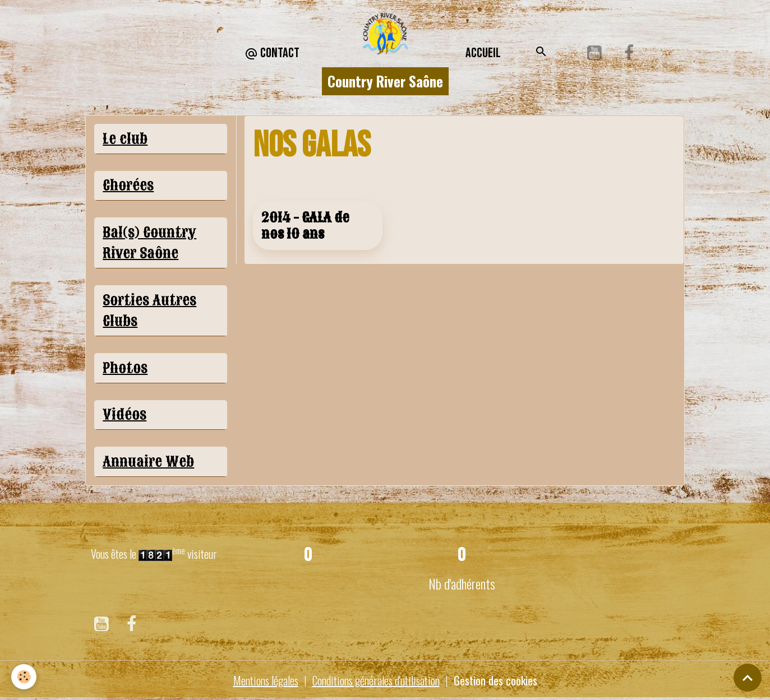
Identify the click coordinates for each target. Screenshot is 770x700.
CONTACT (272, 54)
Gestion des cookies (495, 680)
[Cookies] (24, 677)
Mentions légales (266, 680)
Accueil (483, 53)
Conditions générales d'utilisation (376, 680)
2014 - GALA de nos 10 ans (305, 226)
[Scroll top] (748, 678)
